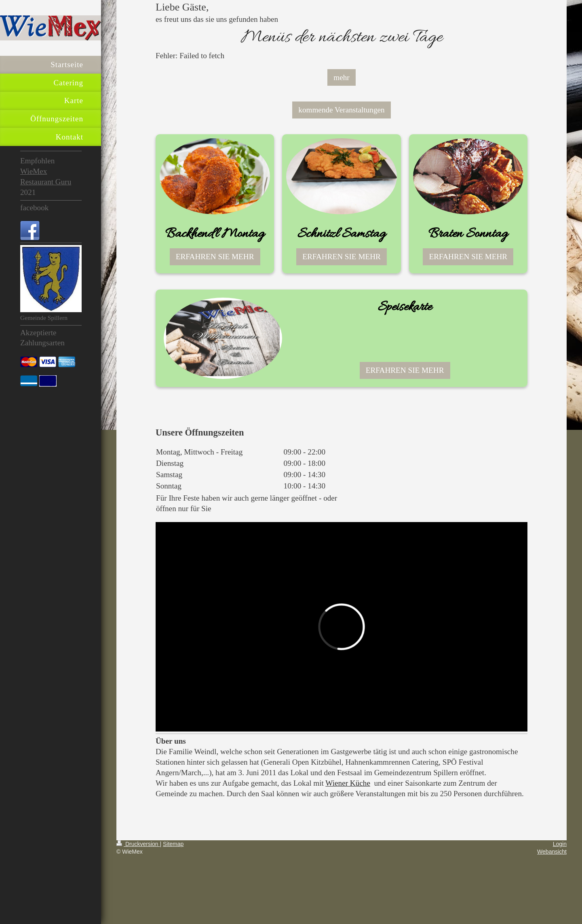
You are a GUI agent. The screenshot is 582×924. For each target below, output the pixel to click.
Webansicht (552, 852)
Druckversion (138, 844)
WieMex (34, 171)
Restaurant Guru (46, 182)
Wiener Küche (348, 783)
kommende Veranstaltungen (341, 110)
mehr (341, 77)
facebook (34, 208)
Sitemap (173, 844)
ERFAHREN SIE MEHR (215, 257)
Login (560, 844)
